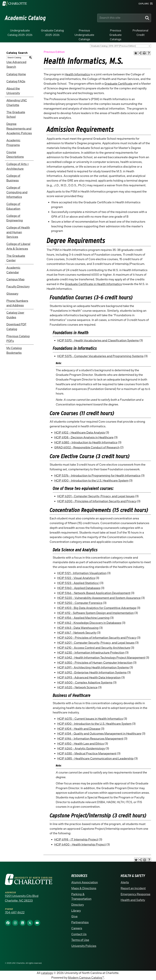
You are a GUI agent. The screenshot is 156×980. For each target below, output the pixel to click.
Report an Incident (133, 888)
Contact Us (79, 934)
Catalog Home (16, 74)
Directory (78, 905)
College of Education (13, 206)
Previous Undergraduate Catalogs (84, 35)
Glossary (12, 294)
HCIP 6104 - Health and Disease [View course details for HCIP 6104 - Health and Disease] (79, 729)
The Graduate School (16, 115)
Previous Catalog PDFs (18, 339)
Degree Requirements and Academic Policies (19, 129)
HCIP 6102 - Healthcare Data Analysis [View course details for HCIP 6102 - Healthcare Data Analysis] (80, 433)
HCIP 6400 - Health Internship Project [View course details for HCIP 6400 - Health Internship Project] (80, 845)
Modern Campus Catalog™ (86, 978)
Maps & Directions (84, 888)
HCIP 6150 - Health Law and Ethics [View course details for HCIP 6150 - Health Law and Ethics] (81, 744)
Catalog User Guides (15, 315)
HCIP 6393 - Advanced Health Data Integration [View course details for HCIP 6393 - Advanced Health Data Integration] (89, 678)
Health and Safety (133, 900)
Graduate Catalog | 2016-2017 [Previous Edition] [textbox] (113, 46)
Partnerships (80, 922)
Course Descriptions (15, 155)
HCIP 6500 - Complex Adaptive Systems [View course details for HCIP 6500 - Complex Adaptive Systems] (85, 683)
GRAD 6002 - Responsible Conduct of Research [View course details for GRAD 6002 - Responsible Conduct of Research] (87, 447)
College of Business (13, 178)
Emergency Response (136, 894)
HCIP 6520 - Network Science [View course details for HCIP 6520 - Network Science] (77, 687)
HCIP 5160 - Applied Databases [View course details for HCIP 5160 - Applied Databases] (79, 588)
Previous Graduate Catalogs (115, 35)
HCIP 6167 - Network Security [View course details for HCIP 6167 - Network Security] (77, 633)
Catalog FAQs (16, 81)
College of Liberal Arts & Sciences (18, 246)
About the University (13, 91)
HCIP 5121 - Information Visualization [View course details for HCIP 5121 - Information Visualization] (82, 573)
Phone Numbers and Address (17, 303)
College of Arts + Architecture (18, 166)
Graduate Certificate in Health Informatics (93, 284)
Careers (77, 928)
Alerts (125, 882)
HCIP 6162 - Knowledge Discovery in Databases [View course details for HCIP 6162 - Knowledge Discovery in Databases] (89, 623)
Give (74, 916)
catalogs (47, 973)
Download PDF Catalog (16, 327)
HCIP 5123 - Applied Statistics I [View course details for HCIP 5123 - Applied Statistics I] (78, 583)
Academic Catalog (25, 18)
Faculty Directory (18, 287)
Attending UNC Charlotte (17, 103)
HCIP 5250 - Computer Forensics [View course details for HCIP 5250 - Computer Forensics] (80, 603)
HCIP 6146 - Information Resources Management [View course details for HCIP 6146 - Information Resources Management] (90, 739)
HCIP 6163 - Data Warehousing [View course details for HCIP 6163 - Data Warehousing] (78, 628)
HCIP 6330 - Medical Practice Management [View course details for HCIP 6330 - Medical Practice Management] (87, 754)
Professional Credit (140, 33)
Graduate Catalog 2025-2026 (52, 33)
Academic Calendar (13, 270)
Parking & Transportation (81, 897)
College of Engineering (15, 218)
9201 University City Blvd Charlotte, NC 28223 (22, 898)
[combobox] (121, 46)
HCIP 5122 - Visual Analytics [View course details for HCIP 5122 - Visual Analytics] (76, 578)
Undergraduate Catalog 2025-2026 (20, 33)
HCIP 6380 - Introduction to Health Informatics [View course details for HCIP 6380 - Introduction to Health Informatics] (86, 442)
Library (76, 911)
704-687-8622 (15, 912)
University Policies (84, 946)
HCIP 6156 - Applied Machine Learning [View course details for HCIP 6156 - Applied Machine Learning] (83, 618)
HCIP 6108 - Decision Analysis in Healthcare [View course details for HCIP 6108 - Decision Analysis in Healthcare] (84, 437)
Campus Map (15, 279)
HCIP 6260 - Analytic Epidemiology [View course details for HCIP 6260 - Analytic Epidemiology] (81, 748)
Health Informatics (77, 74)
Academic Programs (13, 143)
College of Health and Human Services (18, 232)
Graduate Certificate (118, 84)
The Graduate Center (16, 258)
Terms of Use (80, 940)
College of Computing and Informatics (17, 192)
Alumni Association (85, 882)
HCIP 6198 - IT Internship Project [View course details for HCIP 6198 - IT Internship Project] (76, 840)
